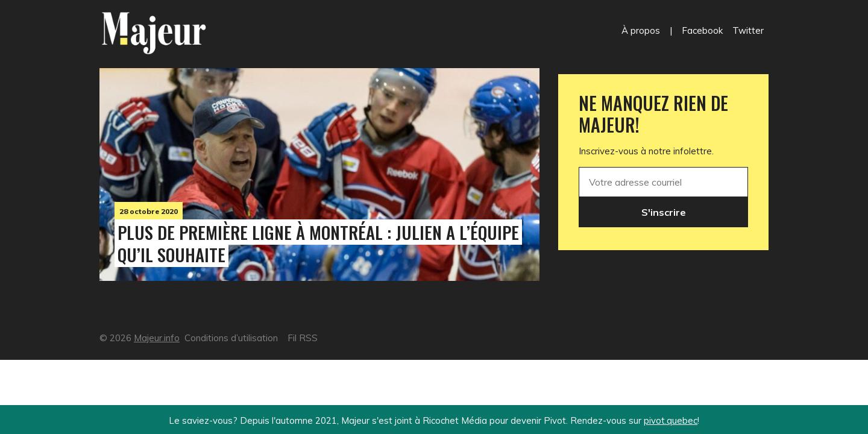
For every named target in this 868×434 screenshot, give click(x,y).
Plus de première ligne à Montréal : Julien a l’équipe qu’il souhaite (318, 243)
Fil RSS (303, 338)
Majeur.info (157, 338)
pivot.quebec (671, 420)
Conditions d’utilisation (231, 338)
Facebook (702, 30)
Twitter (748, 30)
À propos (641, 30)
